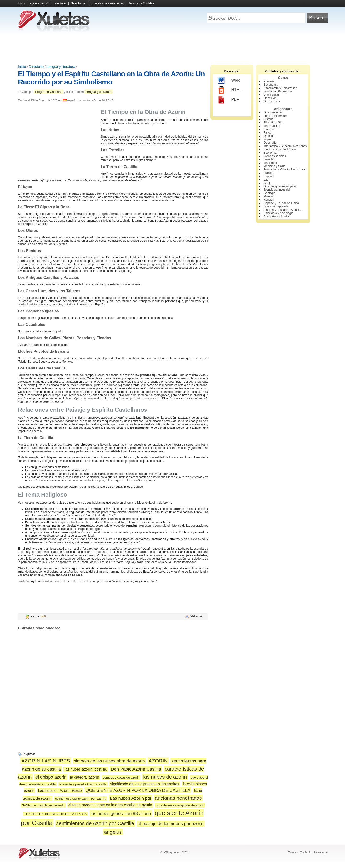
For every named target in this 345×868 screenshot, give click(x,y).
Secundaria (271, 85)
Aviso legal (321, 852)
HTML (230, 90)
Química (269, 136)
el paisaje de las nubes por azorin (171, 824)
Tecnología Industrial (277, 190)
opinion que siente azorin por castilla (81, 799)
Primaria (269, 81)
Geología (269, 193)
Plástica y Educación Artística (282, 210)
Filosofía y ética (273, 123)
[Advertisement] (172, 48)
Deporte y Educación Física (281, 203)
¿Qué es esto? (39, 3)
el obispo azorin (51, 777)
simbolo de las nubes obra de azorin (109, 761)
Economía (270, 153)
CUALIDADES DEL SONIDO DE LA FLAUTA (55, 814)
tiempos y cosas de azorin (121, 777)
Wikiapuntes (172, 852)
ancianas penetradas (178, 798)
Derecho (269, 159)
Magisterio (270, 163)
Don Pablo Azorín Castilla (136, 769)
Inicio (21, 3)
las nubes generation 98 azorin (121, 813)
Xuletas (293, 852)
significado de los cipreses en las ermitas (145, 784)
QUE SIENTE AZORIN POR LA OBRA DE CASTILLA (138, 790)
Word (229, 81)
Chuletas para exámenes (107, 3)
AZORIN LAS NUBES (46, 761)
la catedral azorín (85, 777)
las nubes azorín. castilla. (86, 769)
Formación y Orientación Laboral (284, 170)
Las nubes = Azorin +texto (60, 790)
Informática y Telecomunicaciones (285, 146)
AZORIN (158, 761)
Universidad (271, 95)
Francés (269, 173)
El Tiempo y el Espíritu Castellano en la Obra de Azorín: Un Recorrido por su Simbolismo (111, 78)
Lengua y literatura (61, 67)
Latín (267, 180)
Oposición (270, 98)
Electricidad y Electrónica (280, 149)
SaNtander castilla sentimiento (43, 805)
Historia (268, 119)
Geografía (270, 143)
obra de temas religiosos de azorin (180, 805)
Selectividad (79, 3)
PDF (228, 100)
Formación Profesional (278, 91)
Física (267, 133)
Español (269, 176)
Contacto (306, 852)
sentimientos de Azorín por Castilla (95, 823)
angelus (113, 832)
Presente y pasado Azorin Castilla (83, 784)
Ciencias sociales (275, 156)
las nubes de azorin (165, 777)
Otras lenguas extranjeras (280, 186)
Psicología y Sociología (278, 213)
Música (268, 196)
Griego (268, 183)
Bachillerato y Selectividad (280, 88)
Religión (269, 200)
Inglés (267, 139)
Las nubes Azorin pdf (131, 798)
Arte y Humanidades (277, 217)
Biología (269, 129)
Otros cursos (272, 101)
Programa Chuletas (142, 3)
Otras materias (273, 112)
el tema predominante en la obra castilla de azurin (110, 805)
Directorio (60, 3)
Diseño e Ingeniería (276, 206)
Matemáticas (272, 126)
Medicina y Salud (274, 166)
